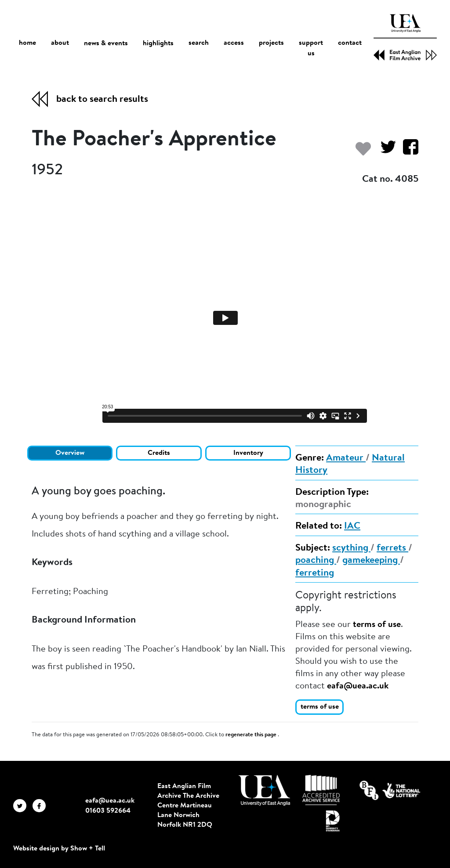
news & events (106, 44)
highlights (158, 43)
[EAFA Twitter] (23, 806)
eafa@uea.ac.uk (358, 686)
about (60, 43)
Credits (159, 453)
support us (311, 49)
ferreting (315, 573)
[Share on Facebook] (407, 151)
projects (271, 43)
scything (351, 548)
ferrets (392, 548)
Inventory (248, 453)
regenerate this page (252, 735)
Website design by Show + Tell (59, 849)
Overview (70, 453)
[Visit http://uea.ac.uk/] (264, 790)
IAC (352, 526)
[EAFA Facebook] (41, 806)
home (27, 43)
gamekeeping (371, 561)
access (234, 43)
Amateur (346, 458)
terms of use (377, 625)
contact (350, 43)
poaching (316, 561)
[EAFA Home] (405, 37)
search (199, 43)
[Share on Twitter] (385, 151)
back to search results (102, 100)
